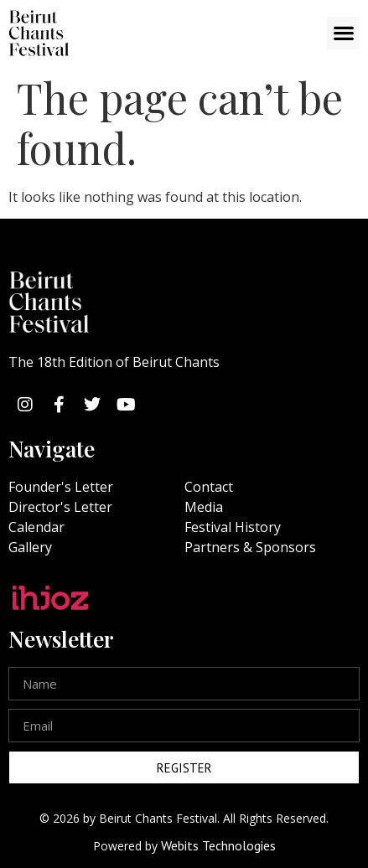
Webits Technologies (218, 845)
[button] (343, 33)
